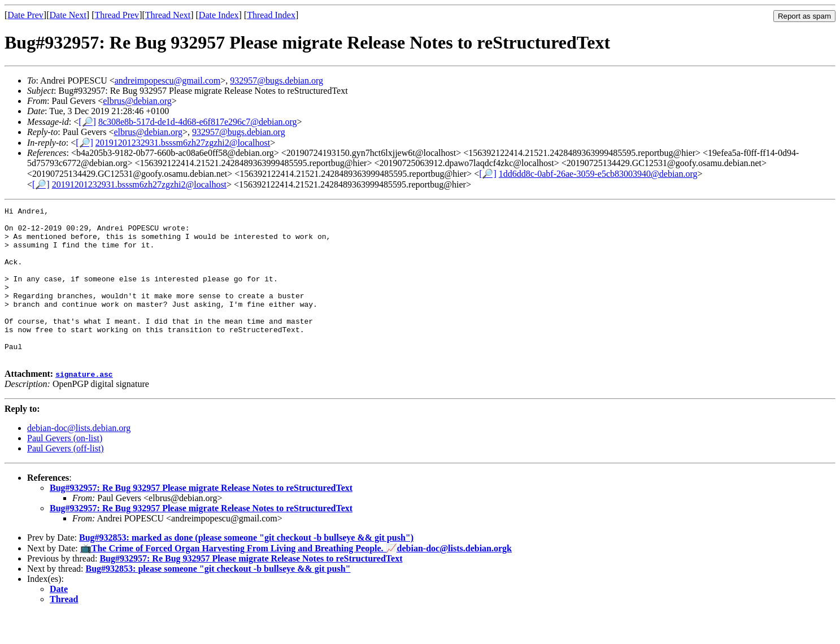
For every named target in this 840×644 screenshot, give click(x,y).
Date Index (219, 15)
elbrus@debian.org (137, 101)
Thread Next (168, 15)
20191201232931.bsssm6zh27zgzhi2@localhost (183, 143)
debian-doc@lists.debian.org (79, 458)
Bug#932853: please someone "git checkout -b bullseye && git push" (218, 599)
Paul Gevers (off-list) (66, 479)
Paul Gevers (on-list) (65, 469)
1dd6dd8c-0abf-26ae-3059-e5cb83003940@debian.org (598, 174)
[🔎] (87, 122)
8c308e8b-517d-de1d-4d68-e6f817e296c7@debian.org (198, 122)
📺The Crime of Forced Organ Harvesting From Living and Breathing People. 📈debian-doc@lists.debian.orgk (296, 579)
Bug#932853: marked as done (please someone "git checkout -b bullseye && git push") (246, 568)
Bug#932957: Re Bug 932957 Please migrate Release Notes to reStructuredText (201, 518)
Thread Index (271, 15)
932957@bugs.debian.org (277, 80)
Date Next (68, 15)
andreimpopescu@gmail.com (168, 80)
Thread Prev (117, 15)
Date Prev (25, 15)
